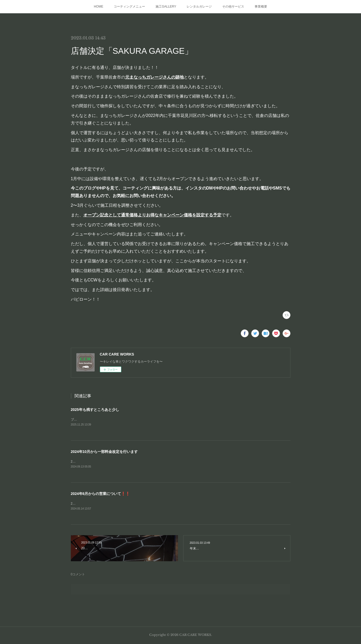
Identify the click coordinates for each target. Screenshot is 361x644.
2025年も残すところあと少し (95, 410)
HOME (99, 7)
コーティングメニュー (129, 7)
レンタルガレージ (199, 7)
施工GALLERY (166, 7)
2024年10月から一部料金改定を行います (104, 452)
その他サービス (233, 7)
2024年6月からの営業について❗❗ (101, 494)
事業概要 (261, 7)
